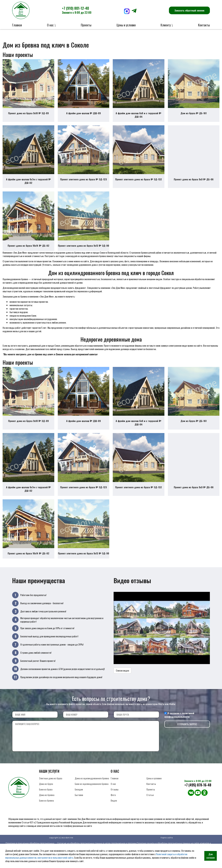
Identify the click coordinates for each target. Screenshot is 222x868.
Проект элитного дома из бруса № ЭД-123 (84, 186)
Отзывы (115, 809)
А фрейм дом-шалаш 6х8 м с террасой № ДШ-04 (138, 118)
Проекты (86, 25)
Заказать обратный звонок (189, 10)
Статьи (150, 814)
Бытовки (79, 814)
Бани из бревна (46, 820)
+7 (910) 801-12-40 (77, 10)
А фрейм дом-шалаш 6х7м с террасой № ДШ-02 (28, 188)
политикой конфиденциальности (179, 734)
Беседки (79, 809)
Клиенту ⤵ (167, 25)
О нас (113, 803)
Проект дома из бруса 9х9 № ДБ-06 (194, 186)
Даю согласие (211, 856)
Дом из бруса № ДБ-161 (194, 116)
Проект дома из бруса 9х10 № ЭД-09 (28, 116)
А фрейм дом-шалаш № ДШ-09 (84, 116)
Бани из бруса (46, 809)
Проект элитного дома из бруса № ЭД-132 (138, 186)
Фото (113, 814)
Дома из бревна (47, 814)
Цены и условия (126, 25)
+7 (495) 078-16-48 (198, 804)
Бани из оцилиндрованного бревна (92, 803)
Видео (114, 820)
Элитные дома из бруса (51, 797)
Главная (17, 25)
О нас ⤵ (51, 25)
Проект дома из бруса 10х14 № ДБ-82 (28, 255)
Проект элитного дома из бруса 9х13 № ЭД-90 (84, 255)
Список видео (122, 690)
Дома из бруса (46, 803)
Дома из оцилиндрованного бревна (92, 797)
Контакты (204, 25)
